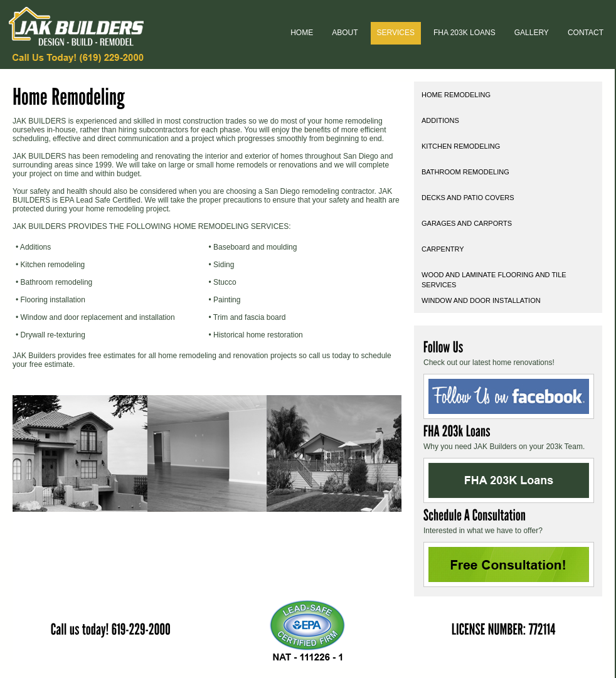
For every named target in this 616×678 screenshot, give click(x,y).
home (302, 33)
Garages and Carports (467, 223)
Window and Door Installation (481, 300)
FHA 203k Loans (465, 33)
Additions (440, 120)
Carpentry (443, 249)
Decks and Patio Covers (468, 198)
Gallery (532, 33)
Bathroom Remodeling (465, 172)
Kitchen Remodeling (461, 146)
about (345, 33)
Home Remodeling (456, 95)
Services (396, 33)
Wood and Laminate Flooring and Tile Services (494, 279)
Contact (586, 33)
